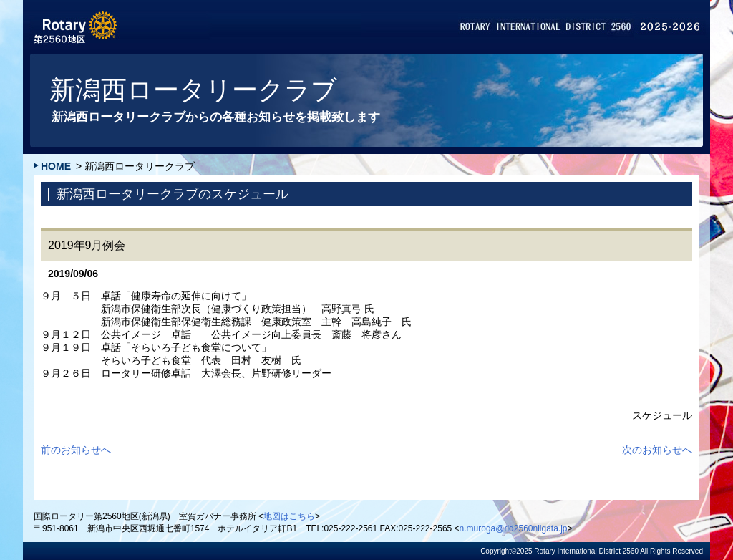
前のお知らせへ (76, 450)
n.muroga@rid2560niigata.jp (514, 528)
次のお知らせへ (657, 450)
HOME (56, 166)
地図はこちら (289, 516)
